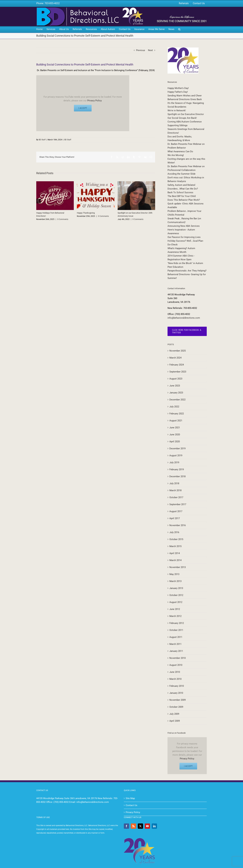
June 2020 (175, 435)
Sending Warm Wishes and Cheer (185, 96)
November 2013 (178, 567)
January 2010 (176, 693)
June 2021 (175, 428)
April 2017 (175, 518)
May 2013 (174, 574)
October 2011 (176, 630)
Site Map (130, 798)
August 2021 (176, 421)
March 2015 (175, 546)
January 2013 (176, 588)
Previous (141, 50)
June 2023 (175, 386)
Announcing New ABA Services (184, 226)
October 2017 (176, 497)
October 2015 (176, 539)
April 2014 (175, 553)
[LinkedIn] (154, 826)
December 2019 (177, 449)
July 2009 (174, 714)
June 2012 (175, 609)
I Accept (83, 108)
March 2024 (175, 358)
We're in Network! (177, 110)
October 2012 (176, 595)
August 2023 (176, 379)
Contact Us (131, 805)
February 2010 (177, 686)
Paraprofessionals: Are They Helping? (187, 271)
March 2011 (175, 644)
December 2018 (177, 476)
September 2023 (178, 372)
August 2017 (176, 511)
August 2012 (176, 602)
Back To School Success (180, 192)
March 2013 (175, 581)
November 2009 (178, 700)
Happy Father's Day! (178, 92)
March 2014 (175, 560)
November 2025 (178, 351)
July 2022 (174, 407)
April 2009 (175, 721)
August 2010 (176, 665)
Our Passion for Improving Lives (184, 237)
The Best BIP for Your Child (182, 196)
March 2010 (175, 679)
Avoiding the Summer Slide (181, 174)
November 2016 (178, 525)
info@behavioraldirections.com (184, 318)
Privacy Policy (94, 101)
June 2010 (175, 672)
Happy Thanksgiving (86, 213)
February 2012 (177, 623)
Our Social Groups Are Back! (182, 118)
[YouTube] (147, 826)
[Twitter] (140, 826)
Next (150, 50)
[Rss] (133, 826)
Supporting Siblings (178, 125)
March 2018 (175, 490)
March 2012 (175, 616)
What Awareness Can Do (180, 151)
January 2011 (176, 651)
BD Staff (42, 140)
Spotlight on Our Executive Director (186, 114)
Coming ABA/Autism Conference (185, 122)
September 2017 (178, 504)
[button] (179, 29)
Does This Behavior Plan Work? (184, 200)
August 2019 (176, 455)
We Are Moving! (176, 155)
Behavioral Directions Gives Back (185, 99)
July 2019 (174, 462)
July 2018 (174, 483)
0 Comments (63, 219)
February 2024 (177, 365)
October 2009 (176, 707)
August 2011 (176, 637)
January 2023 (176, 393)
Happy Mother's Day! (178, 88)
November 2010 (178, 658)
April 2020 (175, 442)
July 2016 (174, 532)
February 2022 (177, 414)
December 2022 (177, 400)
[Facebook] (126, 826)
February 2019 (177, 469)
